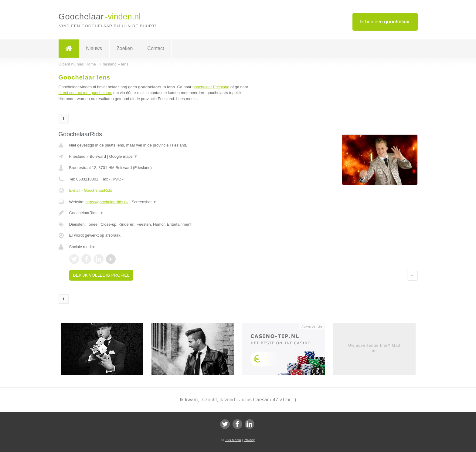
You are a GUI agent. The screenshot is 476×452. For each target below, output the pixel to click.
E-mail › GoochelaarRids (91, 190)
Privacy (249, 440)
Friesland (77, 156)
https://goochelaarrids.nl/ (107, 202)
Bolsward (98, 156)
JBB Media (233, 440)
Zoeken (125, 48)
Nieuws (94, 48)
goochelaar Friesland (211, 87)
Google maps (124, 156)
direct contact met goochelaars (85, 93)
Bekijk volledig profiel (101, 275)
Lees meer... (187, 99)
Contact (156, 48)
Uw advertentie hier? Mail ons (374, 348)
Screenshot (144, 202)
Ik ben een (385, 22)
